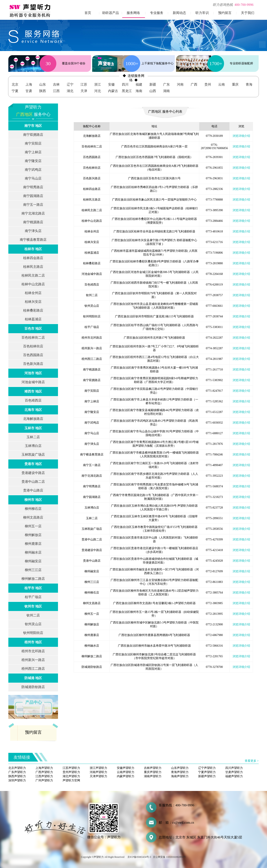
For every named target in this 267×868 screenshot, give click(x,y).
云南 (222, 84)
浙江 (98, 84)
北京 (15, 84)
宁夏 (15, 91)
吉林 (56, 84)
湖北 (70, 91)
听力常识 (202, 13)
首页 (88, 13)
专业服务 (157, 13)
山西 (153, 91)
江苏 (84, 84)
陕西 (43, 91)
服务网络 (133, 13)
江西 (56, 91)
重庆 (235, 84)
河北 (98, 91)
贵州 (208, 84)
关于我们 (248, 13)
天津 (84, 91)
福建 (139, 84)
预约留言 (225, 13)
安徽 (111, 84)
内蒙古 (113, 91)
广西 (194, 84)
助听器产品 (111, 13)
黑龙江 (127, 91)
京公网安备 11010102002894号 (169, 857)
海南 (139, 91)
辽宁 (70, 84)
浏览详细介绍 (241, 136)
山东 (43, 84)
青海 (249, 84)
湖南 (166, 91)
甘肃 (29, 91)
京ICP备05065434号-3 (139, 857)
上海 (29, 84)
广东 (166, 84)
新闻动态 (179, 13)
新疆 (153, 84)
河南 (180, 84)
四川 (125, 84)
